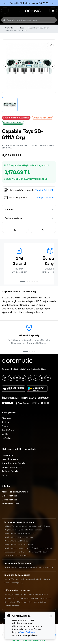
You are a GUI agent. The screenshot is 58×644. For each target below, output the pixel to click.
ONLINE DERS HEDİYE (13, 123)
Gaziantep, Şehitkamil (40, 598)
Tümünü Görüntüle (45, 190)
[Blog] (48, 378)
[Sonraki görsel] (52, 66)
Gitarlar (6, 426)
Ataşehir (47, 526)
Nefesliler (7, 438)
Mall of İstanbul (22, 555)
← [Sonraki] (53, 3)
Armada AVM (10, 567)
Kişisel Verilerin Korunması (15, 492)
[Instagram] (29, 378)
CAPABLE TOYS (46, 145)
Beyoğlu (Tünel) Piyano (14, 548)
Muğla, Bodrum (40, 602)
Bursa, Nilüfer (24, 598)
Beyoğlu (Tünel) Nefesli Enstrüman (19, 544)
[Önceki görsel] (6, 66)
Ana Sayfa (9, 28)
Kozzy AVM (9, 555)
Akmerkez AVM (35, 526)
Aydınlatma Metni (11, 504)
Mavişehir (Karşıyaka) (14, 583)
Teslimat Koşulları (11, 471)
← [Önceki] (5, 3)
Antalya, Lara (10, 598)
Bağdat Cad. (40, 530)
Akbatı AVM (21, 526)
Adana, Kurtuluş (40, 594)
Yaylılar (5, 434)
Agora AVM (9, 579)
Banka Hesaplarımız (12, 467)
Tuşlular (21, 28)
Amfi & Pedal (8, 430)
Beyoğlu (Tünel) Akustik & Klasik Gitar (20, 533)
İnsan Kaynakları (10, 459)
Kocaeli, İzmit (10, 602)
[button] (29, 190)
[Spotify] (42, 378)
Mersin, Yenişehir (24, 602)
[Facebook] (5, 378)
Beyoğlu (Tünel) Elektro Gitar (16, 541)
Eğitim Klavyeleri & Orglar (39, 28)
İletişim (5, 475)
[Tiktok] (36, 378)
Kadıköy (46, 552)
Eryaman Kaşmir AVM (28, 567)
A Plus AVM (9, 526)
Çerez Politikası (10, 500)
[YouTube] (17, 378)
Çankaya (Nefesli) (34, 579)
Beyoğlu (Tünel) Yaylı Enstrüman (39, 548)
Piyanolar (6, 418)
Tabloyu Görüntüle (45, 198)
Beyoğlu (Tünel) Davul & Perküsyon (19, 537)
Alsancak (20, 579)
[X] (11, 378)
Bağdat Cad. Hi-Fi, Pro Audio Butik (19, 530)
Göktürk (22, 552)
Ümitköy (50, 567)
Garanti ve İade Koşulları (14, 463)
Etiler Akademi (11, 552)
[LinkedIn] (23, 378)
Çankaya (47, 579)
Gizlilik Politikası (10, 496)
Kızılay (42, 567)
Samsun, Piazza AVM (13, 606)
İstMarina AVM (34, 552)
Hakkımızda (8, 455)
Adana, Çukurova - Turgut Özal (18, 594)
